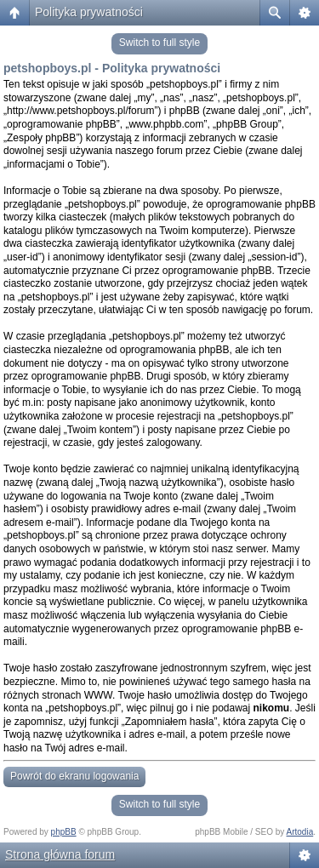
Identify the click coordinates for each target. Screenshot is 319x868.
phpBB (64, 832)
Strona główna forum (60, 854)
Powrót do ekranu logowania (74, 776)
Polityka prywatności (89, 12)
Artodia (300, 832)
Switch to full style (159, 43)
